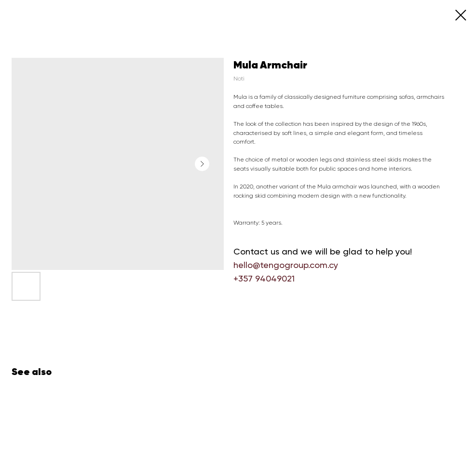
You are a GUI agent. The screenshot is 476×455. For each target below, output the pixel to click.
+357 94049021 (264, 278)
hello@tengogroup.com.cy (286, 265)
